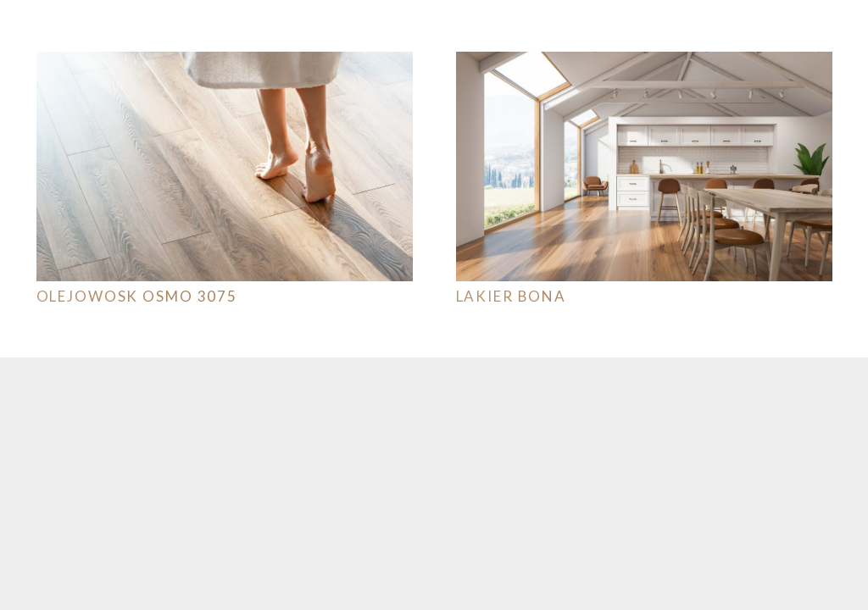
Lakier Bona (512, 296)
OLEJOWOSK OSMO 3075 (137, 296)
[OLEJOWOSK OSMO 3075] (225, 63)
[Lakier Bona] (644, 63)
